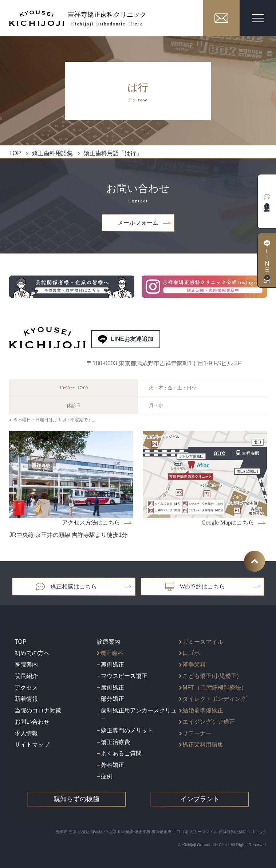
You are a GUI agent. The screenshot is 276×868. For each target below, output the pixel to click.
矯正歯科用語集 (52, 153)
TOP (15, 153)
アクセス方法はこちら (97, 523)
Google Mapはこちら (234, 523)
